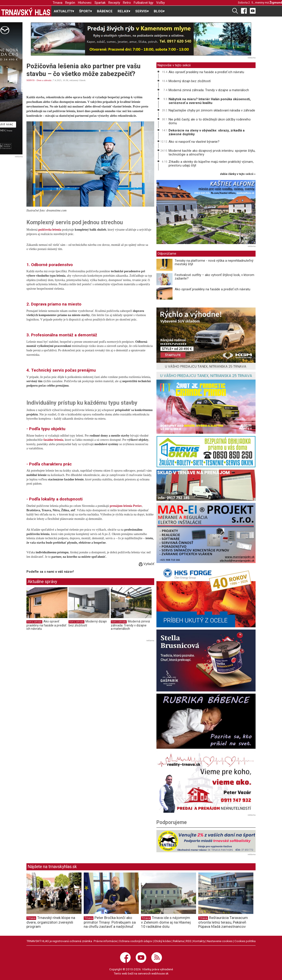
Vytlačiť (147, 564)
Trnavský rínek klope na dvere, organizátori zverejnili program (51, 922)
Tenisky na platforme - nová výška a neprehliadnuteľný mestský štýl (214, 262)
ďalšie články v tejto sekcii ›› (238, 174)
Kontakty (199, 941)
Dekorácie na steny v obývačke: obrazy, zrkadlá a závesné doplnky (207, 132)
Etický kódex (163, 941)
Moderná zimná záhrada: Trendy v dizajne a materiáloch (130, 625)
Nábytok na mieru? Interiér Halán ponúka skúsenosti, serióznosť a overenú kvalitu (210, 101)
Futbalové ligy (144, 3)
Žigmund (276, 2)
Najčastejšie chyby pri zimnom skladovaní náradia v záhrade (212, 110)
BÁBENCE (105, 11)
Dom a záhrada (44, 80)
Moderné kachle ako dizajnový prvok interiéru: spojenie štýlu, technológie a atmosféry (212, 153)
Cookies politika (245, 941)
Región (70, 3)
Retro (127, 3)
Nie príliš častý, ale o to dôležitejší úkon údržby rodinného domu (210, 121)
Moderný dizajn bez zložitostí (190, 81)
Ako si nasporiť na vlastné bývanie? (194, 142)
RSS (189, 941)
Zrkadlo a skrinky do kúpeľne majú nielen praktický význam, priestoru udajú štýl (211, 164)
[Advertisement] (63, 674)
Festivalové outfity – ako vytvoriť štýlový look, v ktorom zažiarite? (214, 277)
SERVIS (31, 80)
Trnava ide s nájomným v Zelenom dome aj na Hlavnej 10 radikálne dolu (166, 922)
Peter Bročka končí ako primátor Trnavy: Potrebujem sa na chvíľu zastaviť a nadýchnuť (110, 922)
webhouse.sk (160, 973)
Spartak (100, 3)
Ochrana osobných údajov (136, 941)
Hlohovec (85, 3)
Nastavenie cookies (220, 941)
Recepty (114, 3)
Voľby (160, 3)
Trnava (58, 3)
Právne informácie (105, 941)
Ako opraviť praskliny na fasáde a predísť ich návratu (46, 625)
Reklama (178, 941)
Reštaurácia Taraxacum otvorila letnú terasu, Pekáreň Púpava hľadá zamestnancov (223, 922)
